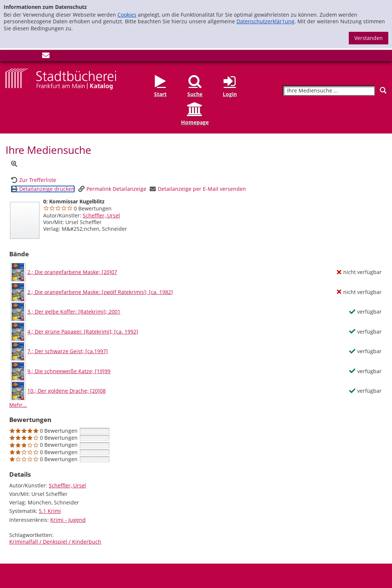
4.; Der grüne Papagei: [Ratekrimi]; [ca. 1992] (83, 332)
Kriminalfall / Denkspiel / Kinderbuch (55, 542)
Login (230, 94)
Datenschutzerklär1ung (265, 21)
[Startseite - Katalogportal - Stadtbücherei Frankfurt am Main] (61, 78)
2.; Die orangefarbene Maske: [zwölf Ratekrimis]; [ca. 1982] (100, 292)
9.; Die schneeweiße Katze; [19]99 (69, 371)
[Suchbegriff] (329, 91)
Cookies (127, 15)
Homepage (195, 122)
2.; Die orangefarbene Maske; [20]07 (72, 272)
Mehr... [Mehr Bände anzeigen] (18, 405)
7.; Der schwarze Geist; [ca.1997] (68, 351)
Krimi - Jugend (68, 520)
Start (160, 94)
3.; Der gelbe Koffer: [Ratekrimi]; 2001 (74, 312)
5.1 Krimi (50, 511)
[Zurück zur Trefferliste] (34, 180)
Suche (195, 94)
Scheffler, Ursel (101, 215)
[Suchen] (383, 90)
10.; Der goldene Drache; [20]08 (67, 391)
